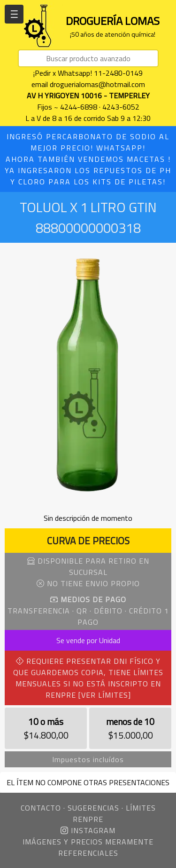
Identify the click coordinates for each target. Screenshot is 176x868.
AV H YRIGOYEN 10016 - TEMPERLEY (88, 96)
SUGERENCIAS (93, 808)
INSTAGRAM (88, 830)
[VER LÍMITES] (105, 695)
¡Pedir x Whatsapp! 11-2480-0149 (88, 73)
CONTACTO (41, 808)
